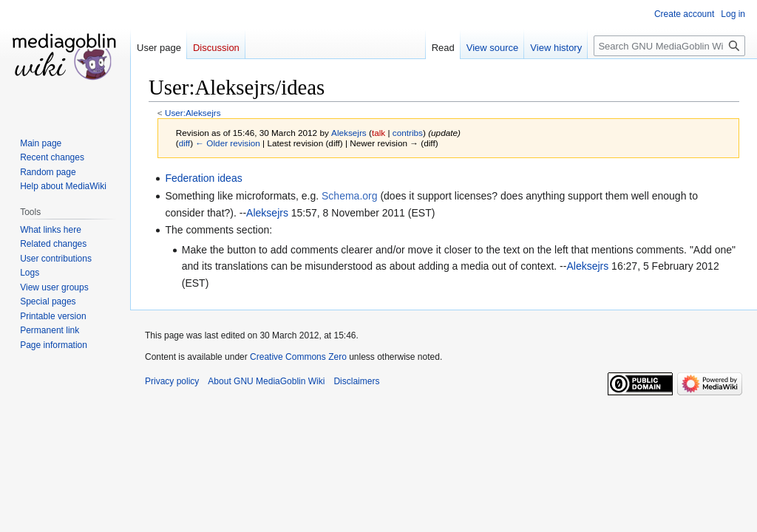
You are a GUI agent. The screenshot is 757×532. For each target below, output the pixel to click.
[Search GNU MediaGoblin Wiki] (669, 46)
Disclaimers (356, 381)
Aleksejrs (267, 213)
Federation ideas (203, 178)
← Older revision (228, 143)
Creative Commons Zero (298, 357)
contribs (408, 133)
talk (378, 133)
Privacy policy (172, 381)
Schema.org (349, 196)
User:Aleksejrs (193, 113)
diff (184, 143)
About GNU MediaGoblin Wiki (266, 381)
